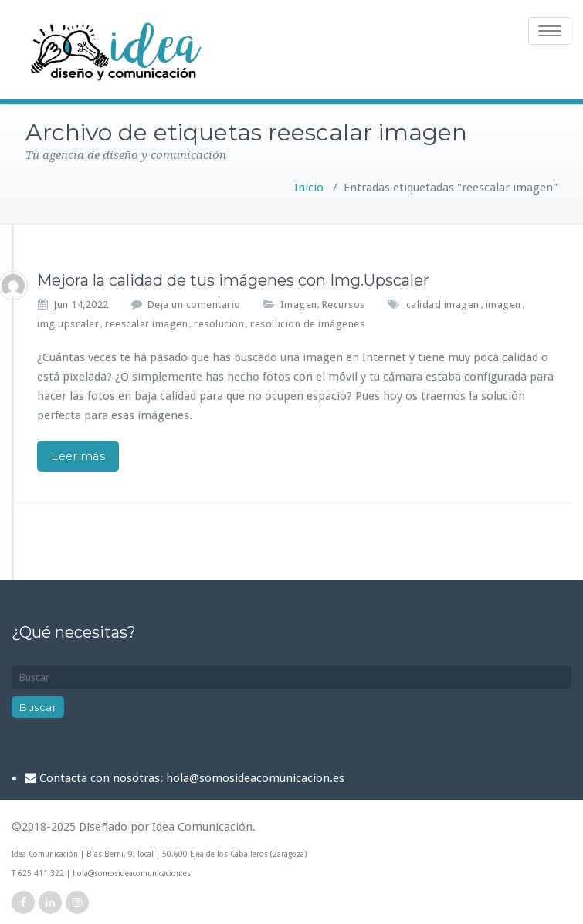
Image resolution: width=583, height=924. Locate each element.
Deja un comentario (194, 305)
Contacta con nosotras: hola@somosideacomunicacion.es (192, 778)
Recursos (344, 305)
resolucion (219, 324)
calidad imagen (443, 305)
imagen (503, 305)
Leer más (78, 456)
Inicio (309, 188)
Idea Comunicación (202, 827)
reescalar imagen (146, 324)
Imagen (299, 305)
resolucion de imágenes (307, 324)
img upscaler (68, 324)
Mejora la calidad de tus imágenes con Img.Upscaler (233, 280)
